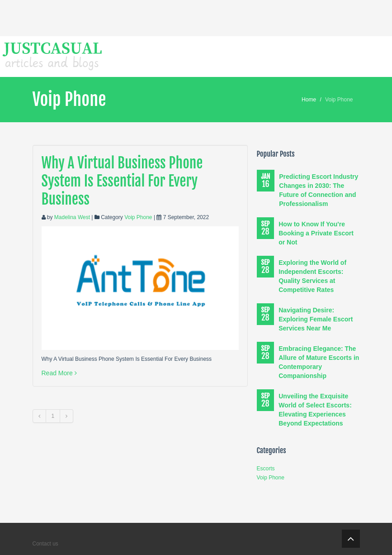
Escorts (266, 469)
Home (309, 100)
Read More (59, 373)
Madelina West (72, 217)
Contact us (45, 544)
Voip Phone (138, 217)
